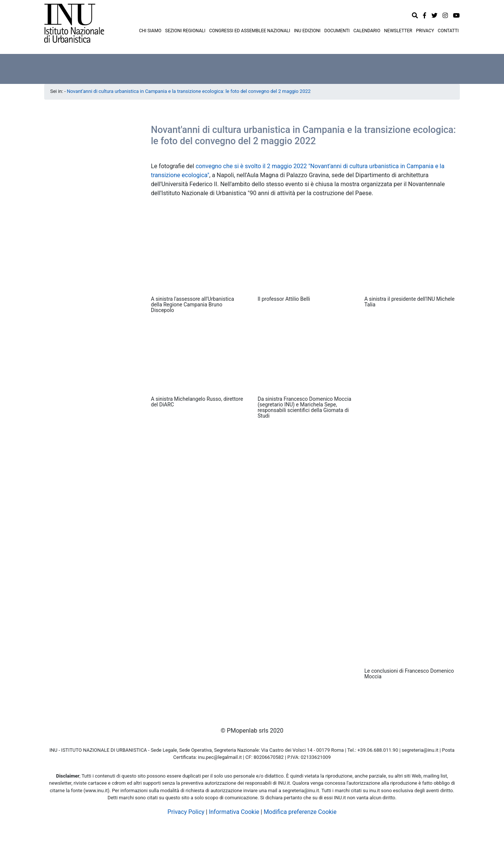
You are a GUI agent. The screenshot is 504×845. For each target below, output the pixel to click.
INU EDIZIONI (307, 31)
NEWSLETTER (398, 31)
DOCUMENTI (337, 31)
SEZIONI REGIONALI (185, 31)
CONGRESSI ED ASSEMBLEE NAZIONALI (250, 31)
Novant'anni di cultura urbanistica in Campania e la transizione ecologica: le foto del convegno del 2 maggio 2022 (189, 91)
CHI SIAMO (150, 31)
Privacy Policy (186, 812)
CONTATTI (448, 31)
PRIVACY (425, 31)
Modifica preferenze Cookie (300, 812)
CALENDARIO (367, 31)
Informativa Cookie (234, 812)
